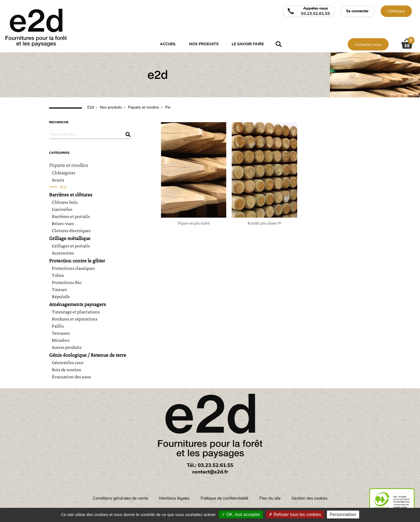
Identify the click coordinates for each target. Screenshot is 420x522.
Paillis (58, 326)
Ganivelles (62, 209)
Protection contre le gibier (77, 260)
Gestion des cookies (309, 498)
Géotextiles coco (68, 362)
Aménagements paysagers (78, 304)
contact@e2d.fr (210, 472)
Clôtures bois (65, 202)
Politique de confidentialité (224, 498)
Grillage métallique (70, 238)
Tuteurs (59, 289)
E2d (91, 107)
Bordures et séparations (75, 319)
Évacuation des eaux (71, 377)
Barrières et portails (71, 216)
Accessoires (63, 253)
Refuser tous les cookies (295, 514)
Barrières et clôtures (71, 194)
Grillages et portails (71, 246)
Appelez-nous (315, 11)
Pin (168, 107)
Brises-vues (63, 223)
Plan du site (270, 498)
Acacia (58, 180)
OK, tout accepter (241, 514)
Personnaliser (343, 514)
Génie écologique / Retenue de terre (88, 355)
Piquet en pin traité (194, 223)
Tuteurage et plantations (76, 312)
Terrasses (61, 333)
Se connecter (357, 11)
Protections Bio (67, 282)
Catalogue (396, 11)
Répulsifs (61, 296)
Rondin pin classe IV (264, 223)
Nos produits (204, 44)
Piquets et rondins (144, 107)
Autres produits (67, 347)
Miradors (61, 340)
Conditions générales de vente (120, 498)
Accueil (168, 44)
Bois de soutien (67, 370)
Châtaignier (64, 173)
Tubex (58, 275)
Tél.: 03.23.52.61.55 (210, 465)
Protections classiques (73, 268)
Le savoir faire (248, 44)
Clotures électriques (71, 230)
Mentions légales (174, 498)
